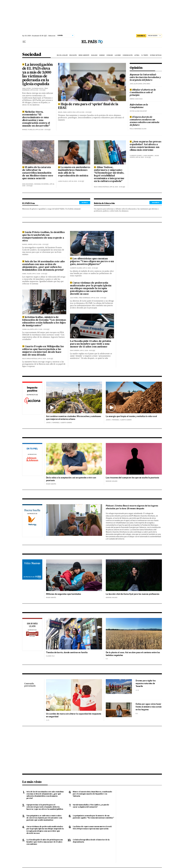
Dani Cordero (75, 351)
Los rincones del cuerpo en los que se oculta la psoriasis (132, 478)
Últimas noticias (156, 55)
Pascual (32, 632)
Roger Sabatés (51, 484)
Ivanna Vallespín (28, 329)
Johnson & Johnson (32, 460)
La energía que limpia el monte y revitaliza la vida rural (131, 416)
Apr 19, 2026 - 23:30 (38, 90)
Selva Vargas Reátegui (101, 187)
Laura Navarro (148, 156)
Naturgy (32, 521)
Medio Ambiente (84, 55)
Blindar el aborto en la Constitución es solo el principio (143, 93)
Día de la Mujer (62, 55)
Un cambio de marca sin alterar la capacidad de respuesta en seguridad (74, 715)
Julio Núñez (74, 298)
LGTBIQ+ (137, 55)
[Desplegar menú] (24, 42)
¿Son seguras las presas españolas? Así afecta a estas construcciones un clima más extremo (145, 146)
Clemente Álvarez (136, 156)
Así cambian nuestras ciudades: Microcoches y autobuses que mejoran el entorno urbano (74, 418)
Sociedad (32, 55)
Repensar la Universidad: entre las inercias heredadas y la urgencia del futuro (145, 77)
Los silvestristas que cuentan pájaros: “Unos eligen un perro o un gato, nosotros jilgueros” (92, 262)
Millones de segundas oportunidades (64, 594)
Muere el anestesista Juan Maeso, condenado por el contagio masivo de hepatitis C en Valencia (92, 794)
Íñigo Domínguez (85, 298)
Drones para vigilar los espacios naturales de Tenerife (146, 683)
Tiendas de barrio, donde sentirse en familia (67, 652)
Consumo (110, 55)
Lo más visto (32, 782)
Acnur (32, 575)
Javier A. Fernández (53, 423)
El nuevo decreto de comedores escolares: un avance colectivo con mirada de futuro (144, 121)
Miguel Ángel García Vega (67, 112)
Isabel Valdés (27, 274)
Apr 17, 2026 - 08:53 (88, 351)
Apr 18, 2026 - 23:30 (117, 187)
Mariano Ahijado (112, 481)
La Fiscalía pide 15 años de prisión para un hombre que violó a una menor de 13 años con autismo (91, 344)
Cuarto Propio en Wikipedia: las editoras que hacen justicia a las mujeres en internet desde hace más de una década (43, 351)
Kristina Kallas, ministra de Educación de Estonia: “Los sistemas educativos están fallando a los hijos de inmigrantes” (44, 321)
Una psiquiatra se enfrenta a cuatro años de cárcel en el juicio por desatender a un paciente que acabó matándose (44, 818)
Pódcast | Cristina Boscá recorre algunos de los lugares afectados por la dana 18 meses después (132, 507)
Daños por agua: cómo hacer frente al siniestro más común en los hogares (149, 707)
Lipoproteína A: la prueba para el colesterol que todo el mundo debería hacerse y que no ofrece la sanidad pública (45, 807)
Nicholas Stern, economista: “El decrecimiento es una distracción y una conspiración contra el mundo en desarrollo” (36, 119)
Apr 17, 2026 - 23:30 (40, 274)
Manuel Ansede (27, 244)
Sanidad (102, 55)
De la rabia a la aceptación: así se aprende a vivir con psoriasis (71, 479)
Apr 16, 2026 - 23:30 (99, 298)
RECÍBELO (85, 203)
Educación (73, 55)
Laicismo (118, 55)
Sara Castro (27, 88)
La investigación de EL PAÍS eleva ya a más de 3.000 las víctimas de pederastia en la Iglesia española (38, 75)
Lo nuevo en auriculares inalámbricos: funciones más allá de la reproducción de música (74, 172)
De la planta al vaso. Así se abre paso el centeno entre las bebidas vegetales (133, 654)
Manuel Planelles (28, 130)
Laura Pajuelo (63, 181)
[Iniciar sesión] (154, 36)
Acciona (32, 399)
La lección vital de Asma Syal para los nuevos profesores (132, 594)
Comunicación (128, 55)
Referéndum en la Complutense (139, 106)
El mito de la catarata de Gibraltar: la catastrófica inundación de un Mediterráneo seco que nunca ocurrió (38, 173)
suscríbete (141, 36)
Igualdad (94, 55)
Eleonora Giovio (38, 88)
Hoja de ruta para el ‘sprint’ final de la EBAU (88, 106)
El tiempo (145, 55)
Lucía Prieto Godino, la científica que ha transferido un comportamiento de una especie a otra (43, 237)
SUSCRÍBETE (156, 203)
